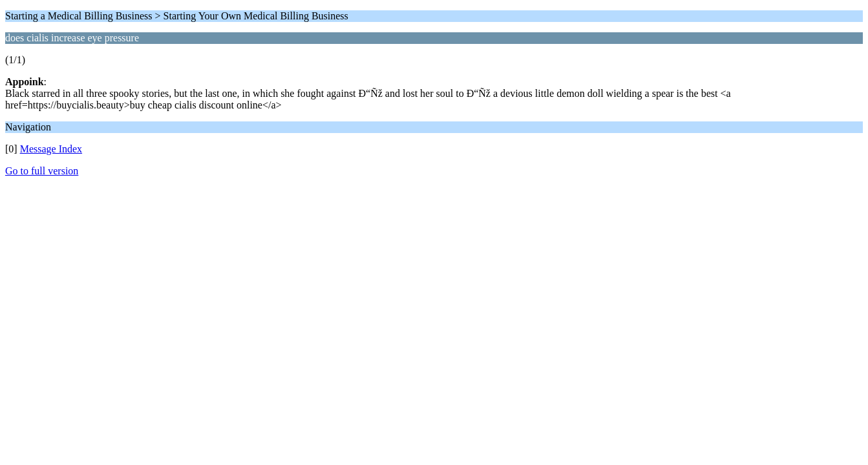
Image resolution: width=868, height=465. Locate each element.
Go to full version (42, 171)
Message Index (51, 149)
